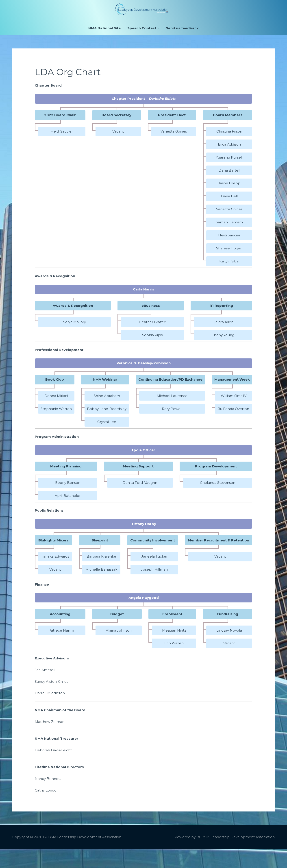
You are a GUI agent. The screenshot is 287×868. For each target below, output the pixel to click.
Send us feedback (182, 47)
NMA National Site (104, 47)
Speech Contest (142, 47)
